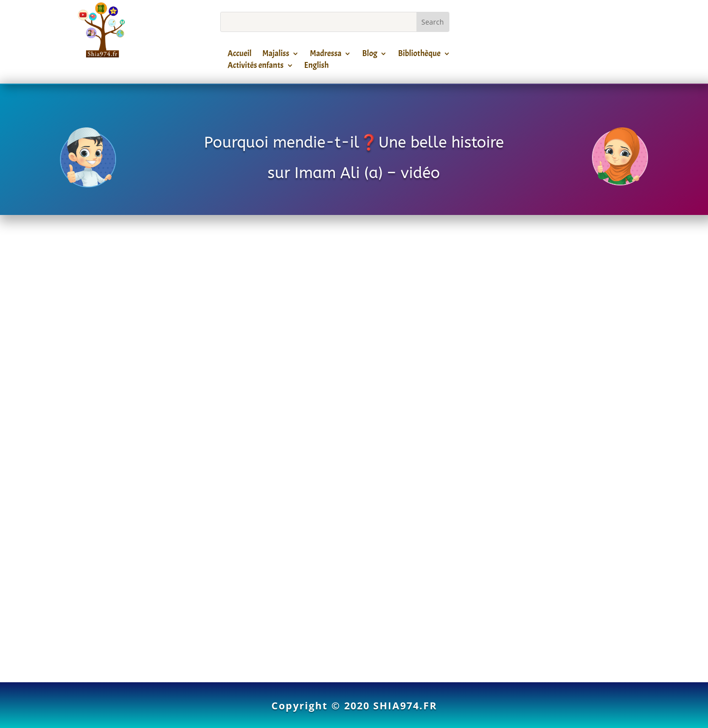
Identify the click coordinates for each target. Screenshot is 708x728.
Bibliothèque (419, 55)
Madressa (325, 55)
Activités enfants (256, 67)
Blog (369, 55)
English (317, 67)
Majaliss (276, 55)
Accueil (240, 55)
